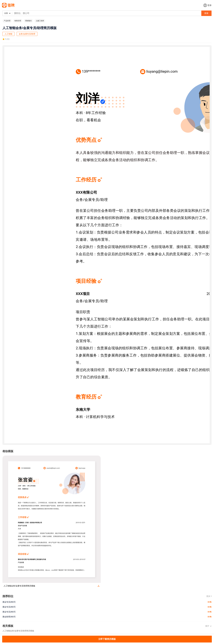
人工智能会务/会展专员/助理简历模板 (18, 631)
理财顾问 (28, 21)
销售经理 (18, 21)
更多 (209, 596)
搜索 (206, 13)
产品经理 (7, 21)
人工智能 (8, 34)
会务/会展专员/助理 (27, 34)
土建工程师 (40, 21)
